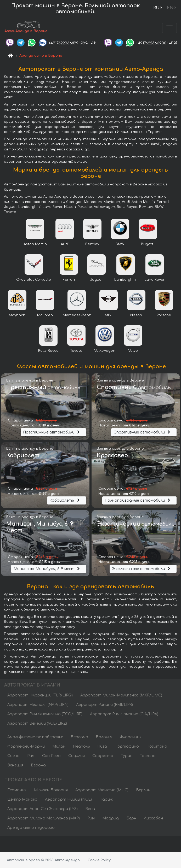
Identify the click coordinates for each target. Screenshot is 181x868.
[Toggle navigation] (169, 28)
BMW (120, 245)
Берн (131, 819)
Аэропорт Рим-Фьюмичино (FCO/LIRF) (45, 715)
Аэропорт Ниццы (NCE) (68, 800)
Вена (90, 810)
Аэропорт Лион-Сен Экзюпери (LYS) (43, 810)
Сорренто (103, 756)
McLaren (45, 316)
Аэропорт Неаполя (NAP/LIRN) (38, 705)
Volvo (133, 351)
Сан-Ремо (51, 756)
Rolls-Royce (48, 351)
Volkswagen (105, 351)
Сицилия (77, 756)
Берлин (143, 791)
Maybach (17, 316)
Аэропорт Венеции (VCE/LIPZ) (37, 724)
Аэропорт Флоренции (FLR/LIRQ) (40, 696)
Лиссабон (153, 819)
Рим (31, 756)
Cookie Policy (99, 860)
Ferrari (69, 280)
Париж (106, 800)
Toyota (76, 351)
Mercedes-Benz (77, 316)
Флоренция (131, 738)
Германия (17, 791)
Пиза (102, 747)
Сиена (13, 756)
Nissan (136, 316)
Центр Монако (22, 800)
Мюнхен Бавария (51, 791)
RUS (158, 8)
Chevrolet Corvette (34, 280)
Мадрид (111, 819)
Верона (38, 766)
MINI (109, 316)
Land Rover (155, 280)
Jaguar (97, 280)
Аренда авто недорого (31, 828)
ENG (172, 8)
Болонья (104, 738)
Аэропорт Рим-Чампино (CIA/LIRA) (124, 715)
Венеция (15, 766)
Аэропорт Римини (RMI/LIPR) (104, 705)
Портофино (127, 747)
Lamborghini (125, 280)
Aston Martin (35, 245)
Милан (59, 747)
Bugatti (148, 245)
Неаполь (81, 747)
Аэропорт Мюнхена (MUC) (102, 791)
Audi (65, 245)
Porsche (164, 316)
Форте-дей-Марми (26, 747)
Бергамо (79, 738)
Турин (127, 756)
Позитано (157, 747)
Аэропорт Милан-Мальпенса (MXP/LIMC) (121, 696)
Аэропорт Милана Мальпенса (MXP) (44, 819)
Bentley (92, 245)
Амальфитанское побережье (35, 738)
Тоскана (148, 756)
